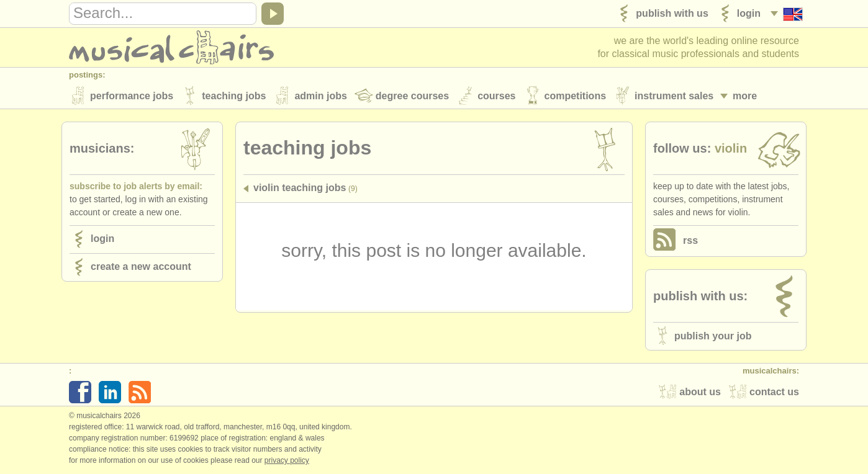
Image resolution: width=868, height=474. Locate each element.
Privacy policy (287, 461)
